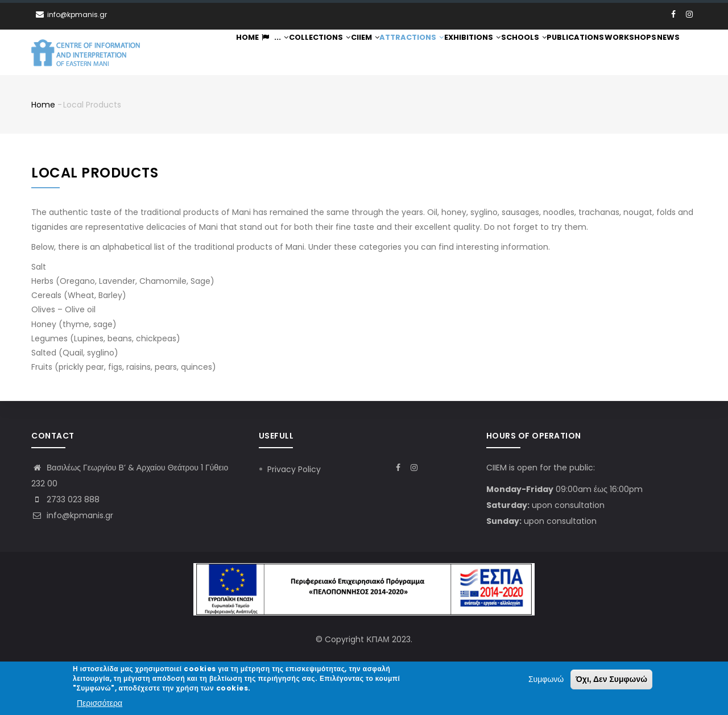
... (269, 53)
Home (240, 53)
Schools (523, 53)
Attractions (411, 53)
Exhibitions (471, 53)
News (667, 53)
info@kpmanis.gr (72, 515)
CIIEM (363, 53)
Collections (316, 53)
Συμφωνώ (546, 680)
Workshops (629, 53)
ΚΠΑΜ (378, 639)
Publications (575, 53)
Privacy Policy (294, 469)
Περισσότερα (100, 704)
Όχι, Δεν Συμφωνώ (611, 680)
